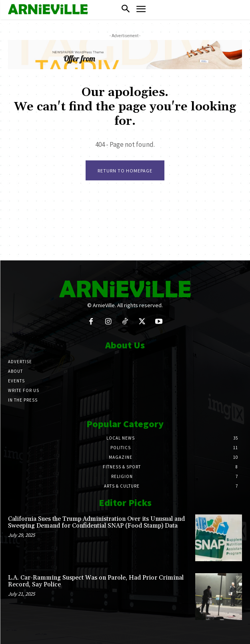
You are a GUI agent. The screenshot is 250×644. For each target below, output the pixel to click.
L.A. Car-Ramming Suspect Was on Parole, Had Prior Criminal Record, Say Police (96, 581)
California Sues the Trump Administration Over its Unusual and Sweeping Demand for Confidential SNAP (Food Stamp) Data (96, 522)
